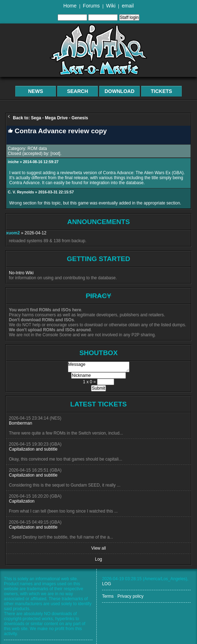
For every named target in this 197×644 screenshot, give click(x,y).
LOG (107, 584)
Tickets (161, 91)
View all (98, 548)
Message (99, 367)
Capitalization (22, 501)
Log (98, 559)
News (36, 91)
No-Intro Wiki (21, 273)
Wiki (111, 6)
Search (77, 91)
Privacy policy (130, 596)
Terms (108, 596)
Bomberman (20, 423)
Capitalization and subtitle (33, 449)
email (128, 6)
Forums (91, 6)
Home (70, 6)
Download (119, 91)
